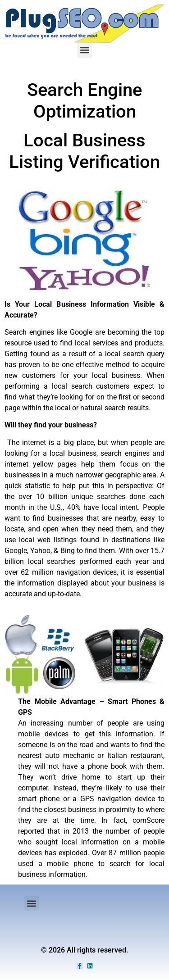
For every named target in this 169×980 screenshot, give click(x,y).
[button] (84, 50)
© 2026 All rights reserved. (85, 950)
